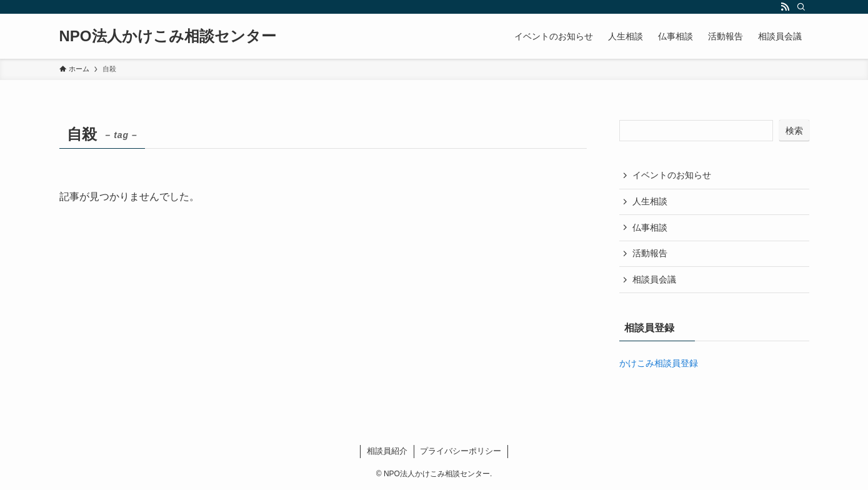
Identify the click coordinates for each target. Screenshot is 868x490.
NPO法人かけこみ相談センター (168, 36)
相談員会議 (654, 279)
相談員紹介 (387, 451)
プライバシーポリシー (461, 451)
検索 (794, 131)
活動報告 (650, 253)
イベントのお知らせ (672, 175)
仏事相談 (650, 227)
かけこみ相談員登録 (659, 363)
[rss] (785, 7)
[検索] (801, 7)
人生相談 (650, 201)
